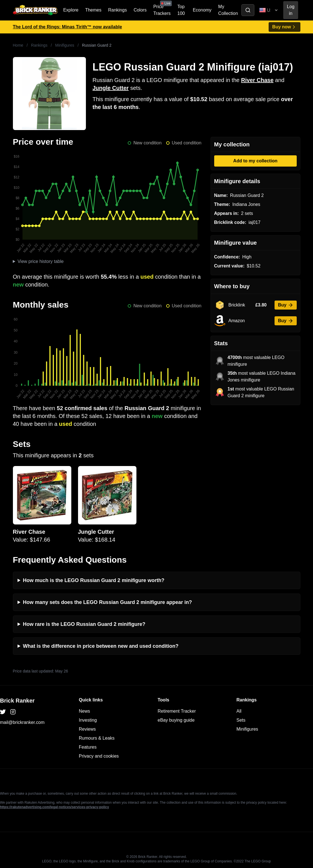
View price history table (40, 261)
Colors (140, 10)
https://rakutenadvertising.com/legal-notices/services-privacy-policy (54, 807)
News (84, 711)
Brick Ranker (17, 701)
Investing (88, 720)
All (239, 711)
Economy (202, 10)
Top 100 (181, 10)
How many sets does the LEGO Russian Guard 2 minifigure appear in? (108, 602)
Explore (71, 10)
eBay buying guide (176, 720)
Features (88, 747)
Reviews (87, 729)
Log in (291, 10)
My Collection (228, 10)
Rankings (117, 10)
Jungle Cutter (111, 88)
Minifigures (65, 45)
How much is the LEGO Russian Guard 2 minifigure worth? (94, 580)
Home (18, 45)
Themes (93, 10)
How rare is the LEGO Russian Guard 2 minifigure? (84, 624)
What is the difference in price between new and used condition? (101, 646)
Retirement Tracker (177, 711)
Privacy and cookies (99, 756)
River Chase (257, 80)
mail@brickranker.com (22, 722)
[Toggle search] (248, 10)
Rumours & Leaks (97, 738)
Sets (241, 720)
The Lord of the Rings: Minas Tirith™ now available (68, 27)
